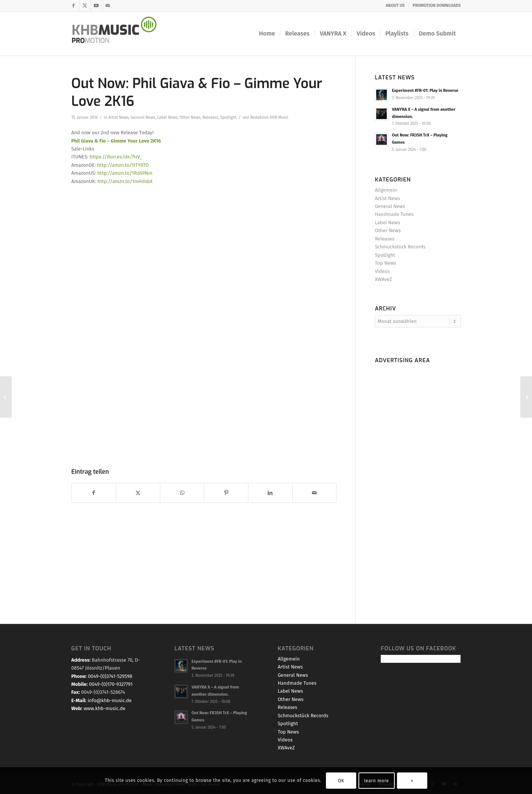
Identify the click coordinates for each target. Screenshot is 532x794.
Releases (210, 117)
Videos (382, 271)
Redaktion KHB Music (269, 117)
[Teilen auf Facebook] (94, 493)
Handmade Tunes (394, 214)
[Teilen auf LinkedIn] (270, 493)
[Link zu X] (85, 6)
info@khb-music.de (110, 700)
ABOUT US (395, 5)
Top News (385, 263)
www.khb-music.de (105, 708)
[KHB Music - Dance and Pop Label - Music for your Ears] (119, 34)
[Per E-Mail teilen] (315, 493)
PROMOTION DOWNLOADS (437, 5)
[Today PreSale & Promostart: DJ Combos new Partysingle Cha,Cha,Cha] (526, 397)
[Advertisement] (418, 480)
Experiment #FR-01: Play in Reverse (425, 91)
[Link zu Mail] (108, 6)
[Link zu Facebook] (74, 6)
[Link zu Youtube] (96, 6)
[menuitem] (395, 6)
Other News (190, 117)
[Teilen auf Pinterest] (226, 493)
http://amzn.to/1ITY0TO (123, 165)
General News (143, 117)
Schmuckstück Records (400, 247)
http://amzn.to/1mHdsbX (125, 181)
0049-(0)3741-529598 (110, 676)
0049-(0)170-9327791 (111, 684)
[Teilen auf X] (138, 493)
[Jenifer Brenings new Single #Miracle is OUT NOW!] (6, 397)
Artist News (118, 117)
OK (341, 781)
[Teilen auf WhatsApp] (182, 493)
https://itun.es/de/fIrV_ (116, 157)
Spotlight (229, 117)
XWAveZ (383, 279)
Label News (168, 117)
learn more (376, 781)
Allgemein (386, 190)
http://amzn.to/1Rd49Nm (125, 173)
